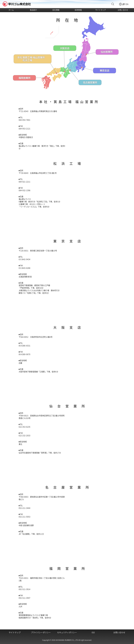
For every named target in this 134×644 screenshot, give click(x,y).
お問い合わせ (123, 10)
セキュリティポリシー (67, 632)
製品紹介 (33, 10)
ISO (93, 632)
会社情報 (56, 10)
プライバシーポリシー (41, 632)
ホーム (11, 10)
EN (127, 4)
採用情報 (78, 10)
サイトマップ (101, 10)
